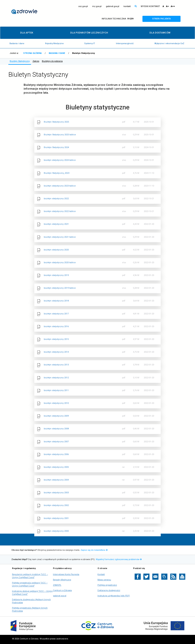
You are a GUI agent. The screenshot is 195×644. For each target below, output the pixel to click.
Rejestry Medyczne (54, 43)
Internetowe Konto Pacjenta (66, 575)
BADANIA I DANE (57, 53)
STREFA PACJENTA (165, 19)
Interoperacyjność (125, 43)
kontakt (127, 6)
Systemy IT (90, 43)
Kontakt (101, 574)
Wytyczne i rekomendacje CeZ (169, 43)
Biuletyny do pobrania (52, 61)
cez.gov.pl (83, 6)
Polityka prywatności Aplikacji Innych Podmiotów (30, 610)
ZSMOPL (57, 585)
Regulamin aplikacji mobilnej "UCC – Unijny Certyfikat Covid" (30, 576)
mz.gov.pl (97, 6)
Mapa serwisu (104, 580)
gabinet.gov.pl (113, 6)
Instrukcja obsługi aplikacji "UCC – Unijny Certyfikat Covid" (32, 593)
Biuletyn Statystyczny (20, 61)
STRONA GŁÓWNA (32, 53)
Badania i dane (17, 43)
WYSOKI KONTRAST (150, 6)
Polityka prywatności (107, 585)
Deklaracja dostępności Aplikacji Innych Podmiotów (31, 601)
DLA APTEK (27, 33)
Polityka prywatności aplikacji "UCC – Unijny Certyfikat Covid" (30, 585)
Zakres (36, 61)
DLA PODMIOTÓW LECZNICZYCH (89, 33)
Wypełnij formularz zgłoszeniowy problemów (119, 559)
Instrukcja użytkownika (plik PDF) (114, 596)
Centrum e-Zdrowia (62, 591)
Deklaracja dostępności (109, 590)
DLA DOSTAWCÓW (160, 33)
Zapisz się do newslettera (94, 550)
